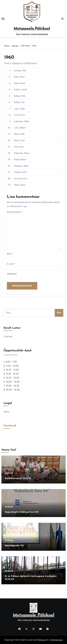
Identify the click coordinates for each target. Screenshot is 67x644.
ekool (6, 412)
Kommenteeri (15, 212)
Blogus (42, 640)
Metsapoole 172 (14, 546)
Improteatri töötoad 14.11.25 (22, 512)
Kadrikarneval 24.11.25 (18, 478)
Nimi (10, 254)
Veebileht (12, 274)
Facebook (10, 426)
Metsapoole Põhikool (32, 29)
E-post (11, 264)
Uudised (8, 336)
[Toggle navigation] (3, 19)
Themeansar (56, 640)
